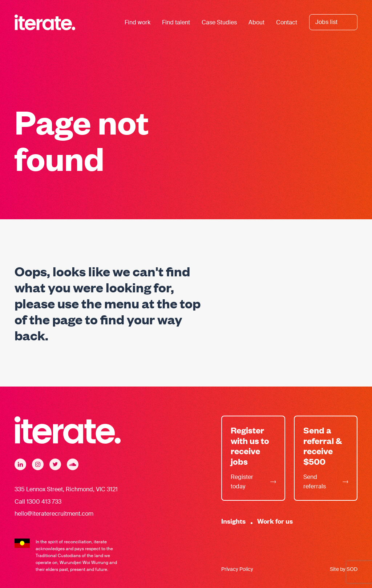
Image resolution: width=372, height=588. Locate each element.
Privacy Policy (237, 569)
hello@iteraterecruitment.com (54, 514)
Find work (138, 22)
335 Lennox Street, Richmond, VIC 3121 (66, 489)
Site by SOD (344, 569)
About (256, 22)
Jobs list (326, 22)
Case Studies (219, 22)
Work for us (275, 521)
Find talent (176, 22)
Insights (233, 521)
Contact (287, 22)
